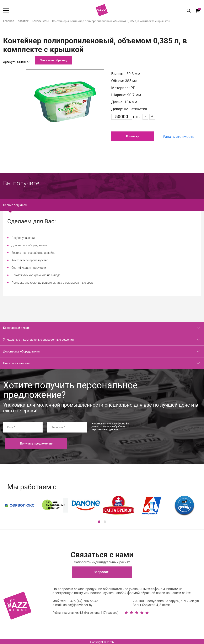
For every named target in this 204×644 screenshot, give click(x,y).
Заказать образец (53, 60)
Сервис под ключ (15, 204)
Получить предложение (36, 443)
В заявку (133, 136)
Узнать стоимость (179, 136)
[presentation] (169, 429)
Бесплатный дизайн (17, 327)
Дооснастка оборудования (21, 351)
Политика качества (16, 362)
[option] (65, 102)
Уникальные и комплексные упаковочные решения (38, 339)
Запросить (102, 571)
